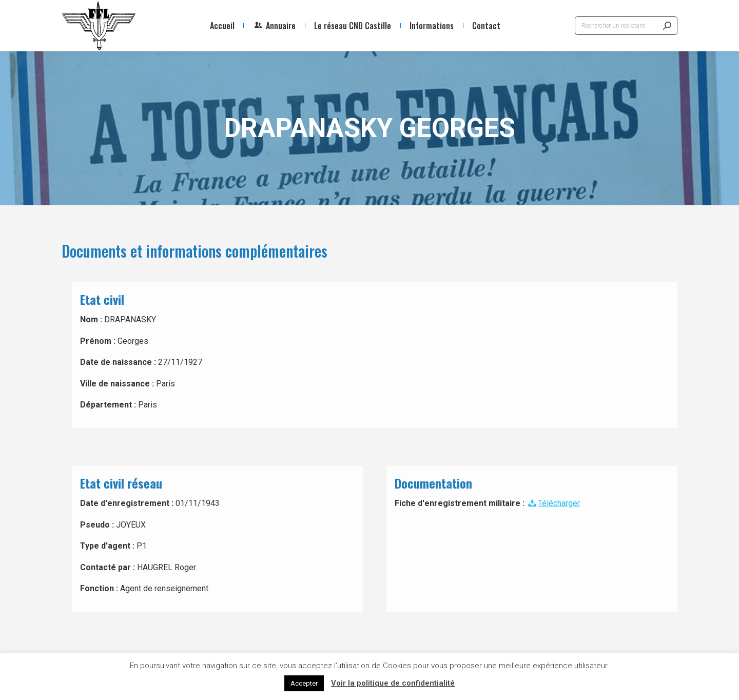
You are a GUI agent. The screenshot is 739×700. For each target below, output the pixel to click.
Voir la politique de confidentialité (393, 683)
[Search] (626, 26)
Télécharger (553, 503)
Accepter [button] (304, 683)
